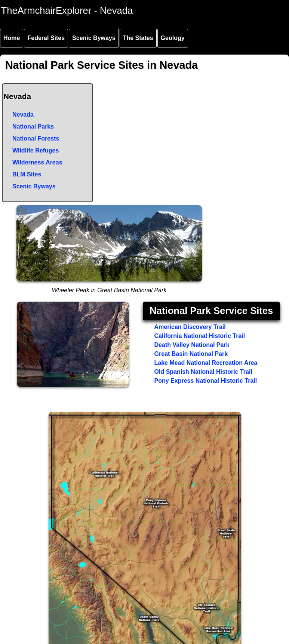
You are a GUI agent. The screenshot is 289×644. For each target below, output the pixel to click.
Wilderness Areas (37, 162)
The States (138, 38)
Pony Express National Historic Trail (206, 381)
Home (12, 38)
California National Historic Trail (200, 336)
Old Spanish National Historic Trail (203, 372)
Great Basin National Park (191, 354)
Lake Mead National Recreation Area (206, 363)
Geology (173, 38)
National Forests (36, 138)
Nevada (23, 115)
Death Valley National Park (192, 345)
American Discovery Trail (190, 327)
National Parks (33, 127)
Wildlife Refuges (36, 150)
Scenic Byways (94, 38)
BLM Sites (27, 174)
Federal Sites (46, 38)
